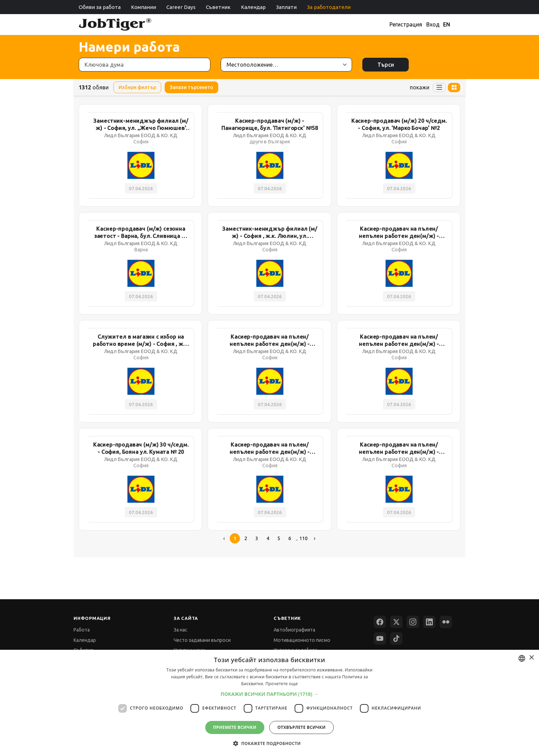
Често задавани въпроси (202, 640)
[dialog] (269, 703)
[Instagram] (413, 622)
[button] (270, 694)
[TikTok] (396, 638)
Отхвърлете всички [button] (301, 727)
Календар (253, 7)
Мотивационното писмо (302, 640)
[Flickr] (446, 622)
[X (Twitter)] (396, 622)
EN (447, 24)
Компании (144, 7)
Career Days (181, 7)
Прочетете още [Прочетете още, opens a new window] (282, 684)
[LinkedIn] (429, 622)
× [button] (531, 658)
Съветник (218, 7)
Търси (386, 65)
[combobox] (522, 658)
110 (304, 538)
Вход (433, 24)
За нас (180, 630)
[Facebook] (380, 622)
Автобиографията (294, 630)
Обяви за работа (100, 7)
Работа (82, 630)
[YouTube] (380, 638)
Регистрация (406, 24)
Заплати (286, 7)
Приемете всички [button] (235, 727)
